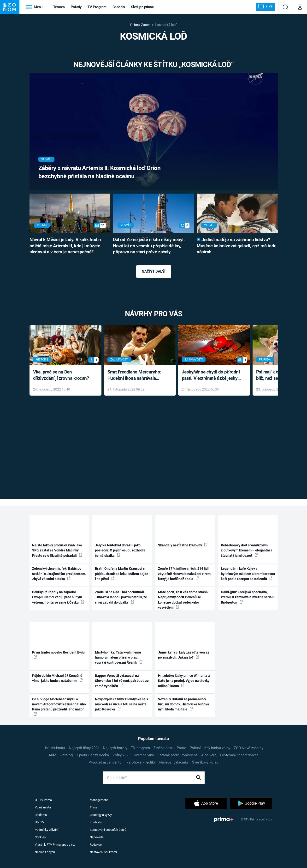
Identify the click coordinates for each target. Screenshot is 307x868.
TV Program (97, 7)
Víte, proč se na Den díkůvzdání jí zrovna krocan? (61, 375)
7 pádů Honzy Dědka (93, 755)
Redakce (96, 845)
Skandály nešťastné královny (183, 545)
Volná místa (43, 807)
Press (94, 807)
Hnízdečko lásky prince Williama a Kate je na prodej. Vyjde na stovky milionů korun (184, 681)
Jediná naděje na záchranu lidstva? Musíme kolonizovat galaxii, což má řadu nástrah (237, 246)
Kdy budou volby (217, 748)
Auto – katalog (61, 755)
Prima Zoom (140, 25)
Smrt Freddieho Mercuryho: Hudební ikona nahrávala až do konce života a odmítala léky (136, 376)
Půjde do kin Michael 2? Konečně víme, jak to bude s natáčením (57, 678)
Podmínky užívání (47, 830)
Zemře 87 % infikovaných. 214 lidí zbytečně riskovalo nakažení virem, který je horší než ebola (185, 574)
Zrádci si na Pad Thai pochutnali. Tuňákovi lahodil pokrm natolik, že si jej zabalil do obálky (121, 597)
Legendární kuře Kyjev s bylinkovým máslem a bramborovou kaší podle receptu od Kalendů (248, 574)
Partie (181, 748)
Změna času (163, 748)
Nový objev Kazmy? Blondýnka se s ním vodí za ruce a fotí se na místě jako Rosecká (121, 704)
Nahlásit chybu (45, 852)
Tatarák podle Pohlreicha (178, 755)
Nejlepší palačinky (174, 762)
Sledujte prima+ (143, 7)
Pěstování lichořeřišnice (239, 755)
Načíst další (153, 271)
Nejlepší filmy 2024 (84, 748)
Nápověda (97, 837)
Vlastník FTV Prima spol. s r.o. (55, 845)
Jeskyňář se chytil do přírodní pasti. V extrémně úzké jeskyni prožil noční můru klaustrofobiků (212, 376)
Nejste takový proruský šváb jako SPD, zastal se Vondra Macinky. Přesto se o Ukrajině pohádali (57, 550)
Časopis (119, 7)
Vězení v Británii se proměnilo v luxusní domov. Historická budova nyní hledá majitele (184, 704)
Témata (59, 7)
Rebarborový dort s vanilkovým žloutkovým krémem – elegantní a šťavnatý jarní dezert (247, 550)
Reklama (41, 815)
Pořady (76, 7)
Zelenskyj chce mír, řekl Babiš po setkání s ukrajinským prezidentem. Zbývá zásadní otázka (59, 574)
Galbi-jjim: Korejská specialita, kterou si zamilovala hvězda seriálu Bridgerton (248, 597)
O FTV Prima (43, 800)
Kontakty (96, 822)
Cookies (40, 837)
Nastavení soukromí (103, 852)
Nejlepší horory (115, 748)
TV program (140, 748)
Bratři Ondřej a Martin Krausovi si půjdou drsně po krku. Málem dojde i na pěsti (122, 574)
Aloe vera (209, 755)
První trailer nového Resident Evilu (58, 654)
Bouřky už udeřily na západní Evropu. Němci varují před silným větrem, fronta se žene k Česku (58, 597)
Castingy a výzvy (101, 815)
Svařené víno (144, 755)
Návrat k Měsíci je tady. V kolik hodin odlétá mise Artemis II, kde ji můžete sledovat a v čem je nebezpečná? (65, 246)
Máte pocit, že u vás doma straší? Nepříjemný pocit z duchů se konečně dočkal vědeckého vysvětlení (183, 600)
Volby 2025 (121, 755)
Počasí (195, 748)
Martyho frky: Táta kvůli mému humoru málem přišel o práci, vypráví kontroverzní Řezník (119, 657)
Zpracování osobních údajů (108, 830)
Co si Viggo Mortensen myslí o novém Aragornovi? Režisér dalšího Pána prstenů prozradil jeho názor (59, 706)
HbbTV (39, 822)
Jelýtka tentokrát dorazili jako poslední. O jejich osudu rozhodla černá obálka (120, 550)
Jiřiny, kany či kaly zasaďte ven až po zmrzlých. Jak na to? (184, 655)
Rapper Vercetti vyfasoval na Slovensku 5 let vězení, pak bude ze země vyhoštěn (122, 681)
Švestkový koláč (205, 762)
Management (99, 800)
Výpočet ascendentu (105, 762)
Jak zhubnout (55, 748)
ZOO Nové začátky (249, 748)
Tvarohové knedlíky (140, 762)
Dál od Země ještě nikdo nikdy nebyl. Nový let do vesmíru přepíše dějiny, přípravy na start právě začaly (149, 246)
